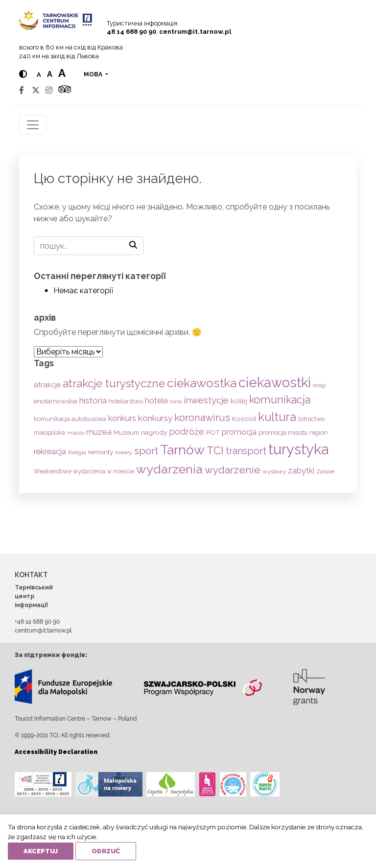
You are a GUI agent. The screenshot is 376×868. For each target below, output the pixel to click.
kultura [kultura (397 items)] (277, 417)
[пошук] (89, 246)
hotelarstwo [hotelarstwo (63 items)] (126, 401)
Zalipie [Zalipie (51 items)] (325, 471)
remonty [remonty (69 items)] (101, 452)
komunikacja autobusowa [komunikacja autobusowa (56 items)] (70, 419)
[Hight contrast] (23, 74)
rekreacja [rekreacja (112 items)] (50, 452)
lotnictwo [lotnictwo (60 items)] (311, 419)
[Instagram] (49, 90)
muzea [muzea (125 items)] (99, 432)
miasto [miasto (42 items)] (76, 433)
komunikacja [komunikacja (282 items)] (280, 400)
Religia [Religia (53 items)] (77, 452)
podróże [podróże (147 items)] (187, 432)
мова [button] (94, 74)
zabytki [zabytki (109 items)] (301, 471)
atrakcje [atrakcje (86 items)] (47, 385)
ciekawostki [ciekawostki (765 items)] (275, 382)
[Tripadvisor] (65, 90)
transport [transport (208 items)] (246, 451)
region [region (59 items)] (318, 433)
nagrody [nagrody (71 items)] (154, 432)
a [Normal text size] (39, 75)
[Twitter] (36, 90)
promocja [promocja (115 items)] (239, 432)
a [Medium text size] (50, 74)
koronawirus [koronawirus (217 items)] (202, 418)
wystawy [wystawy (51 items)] (274, 471)
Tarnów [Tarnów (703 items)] (182, 450)
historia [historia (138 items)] (93, 400)
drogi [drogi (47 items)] (319, 385)
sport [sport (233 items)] (146, 451)
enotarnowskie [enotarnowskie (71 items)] (56, 401)
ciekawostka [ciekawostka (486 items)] (202, 383)
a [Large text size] (62, 73)
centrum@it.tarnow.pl (195, 32)
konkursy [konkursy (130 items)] (155, 418)
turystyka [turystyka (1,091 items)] (298, 449)
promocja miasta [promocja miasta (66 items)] (283, 432)
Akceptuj (41, 851)
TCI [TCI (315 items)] (215, 450)
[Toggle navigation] (33, 125)
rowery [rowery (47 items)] (124, 452)
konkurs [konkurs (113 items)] (122, 418)
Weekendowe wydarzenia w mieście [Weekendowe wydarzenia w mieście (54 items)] (84, 471)
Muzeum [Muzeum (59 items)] (126, 433)
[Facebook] (22, 90)
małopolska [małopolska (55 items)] (49, 433)
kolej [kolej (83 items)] (239, 401)
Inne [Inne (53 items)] (176, 401)
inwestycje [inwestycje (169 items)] (206, 400)
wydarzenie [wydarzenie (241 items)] (233, 470)
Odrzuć (106, 851)
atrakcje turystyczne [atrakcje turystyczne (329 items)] (114, 383)
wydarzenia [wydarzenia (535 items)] (169, 469)
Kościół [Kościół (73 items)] (244, 419)
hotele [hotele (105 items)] (156, 401)
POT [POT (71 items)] (213, 432)
